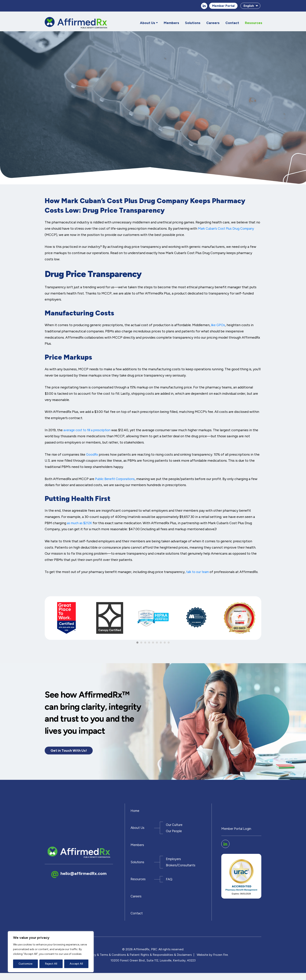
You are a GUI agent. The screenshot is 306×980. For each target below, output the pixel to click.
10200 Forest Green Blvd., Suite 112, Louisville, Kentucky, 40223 (153, 967)
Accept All (76, 964)
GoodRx (92, 455)
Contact (232, 23)
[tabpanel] (66, 620)
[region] (51, 952)
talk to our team (199, 572)
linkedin (204, 6)
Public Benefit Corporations (117, 479)
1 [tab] (137, 643)
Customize (25, 964)
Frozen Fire (222, 962)
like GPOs (219, 325)
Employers (174, 863)
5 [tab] (153, 643)
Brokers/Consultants (182, 869)
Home (135, 813)
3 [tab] (145, 643)
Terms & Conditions (112, 962)
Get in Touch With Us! (70, 751)
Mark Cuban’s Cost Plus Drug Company (228, 229)
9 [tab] (169, 643)
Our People (175, 834)
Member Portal (223, 6)
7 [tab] (161, 643)
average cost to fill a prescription (89, 430)
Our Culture (175, 827)
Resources (254, 23)
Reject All (51, 964)
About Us (148, 23)
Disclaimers (186, 962)
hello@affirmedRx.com (85, 878)
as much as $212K (80, 523)
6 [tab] (157, 643)
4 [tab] (149, 643)
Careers (213, 23)
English (249, 6)
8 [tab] (165, 643)
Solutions (193, 23)
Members (171, 23)
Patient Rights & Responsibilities (152, 962)
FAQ (169, 884)
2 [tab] (141, 643)
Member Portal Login (238, 833)
